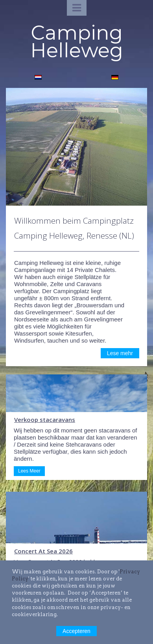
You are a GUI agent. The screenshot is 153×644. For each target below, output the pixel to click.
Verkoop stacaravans (45, 420)
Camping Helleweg (77, 42)
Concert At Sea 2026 (43, 551)
